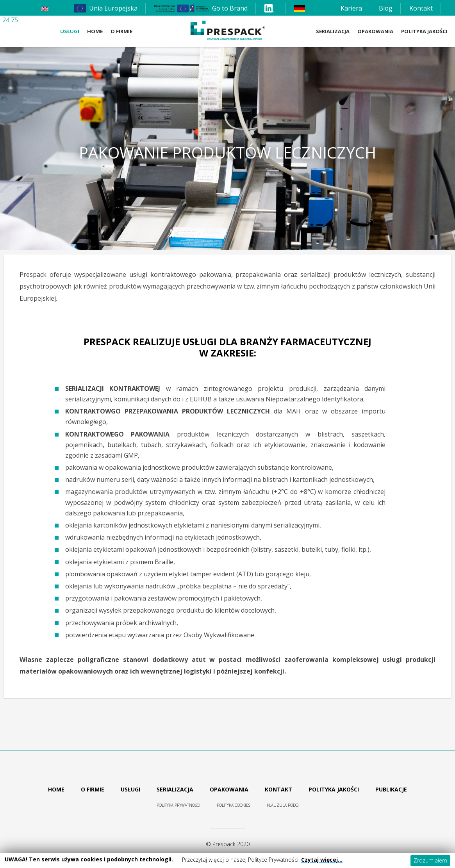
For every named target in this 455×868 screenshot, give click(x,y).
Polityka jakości (334, 789)
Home (95, 31)
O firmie (121, 31)
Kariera (351, 8)
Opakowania (375, 31)
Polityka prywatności (178, 805)
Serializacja (333, 31)
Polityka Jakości (424, 31)
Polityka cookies (234, 805)
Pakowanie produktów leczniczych (227, 153)
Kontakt (421, 8)
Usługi (70, 31)
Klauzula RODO (283, 805)
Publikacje (391, 789)
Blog (386, 8)
